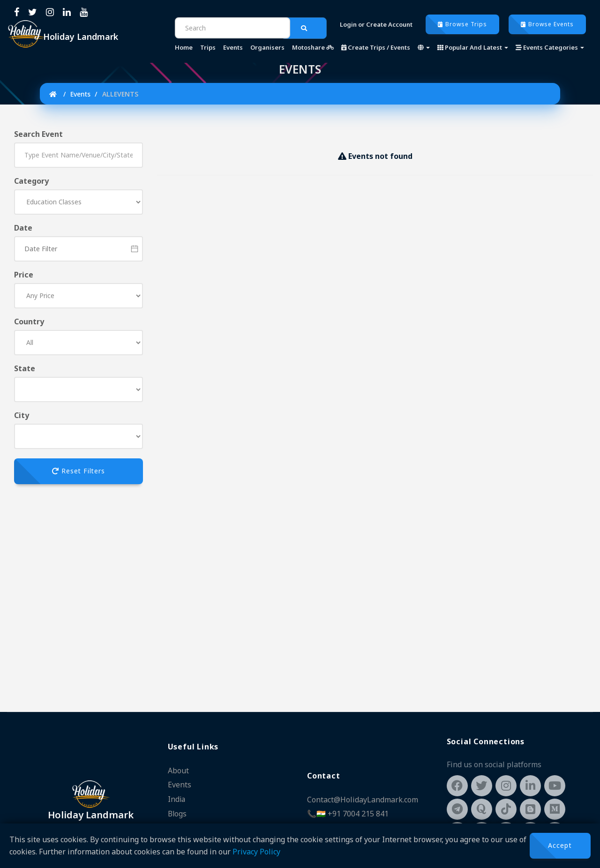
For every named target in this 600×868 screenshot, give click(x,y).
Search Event (38, 134)
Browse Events (547, 24)
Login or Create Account (376, 24)
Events (233, 47)
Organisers (267, 47)
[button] (424, 47)
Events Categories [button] (550, 47)
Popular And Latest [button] (473, 47)
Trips (208, 47)
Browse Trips (462, 24)
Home (184, 47)
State (25, 368)
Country (29, 322)
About (178, 771)
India (177, 800)
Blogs (178, 814)
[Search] (232, 28)
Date (23, 228)
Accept (560, 845)
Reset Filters (79, 471)
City (22, 415)
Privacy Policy (256, 852)
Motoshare (313, 47)
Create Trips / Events (376, 47)
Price (24, 275)
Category (31, 181)
